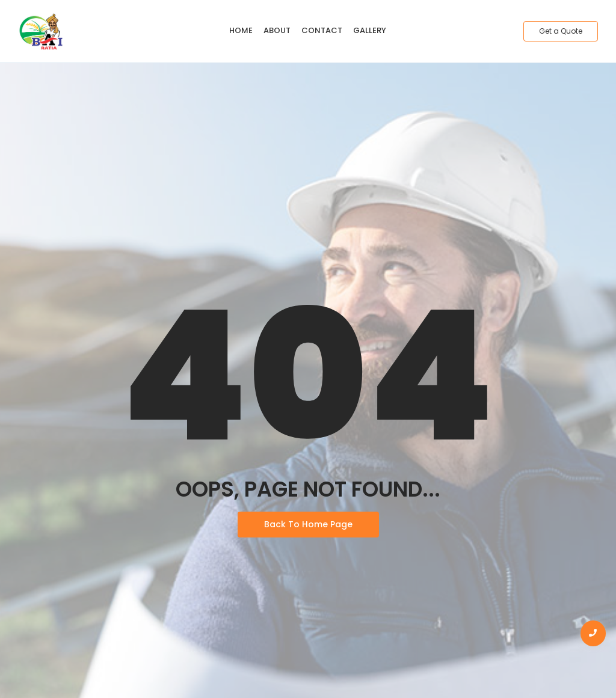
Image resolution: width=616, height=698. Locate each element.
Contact (322, 30)
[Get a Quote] (561, 31)
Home (241, 30)
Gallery (370, 30)
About (277, 30)
